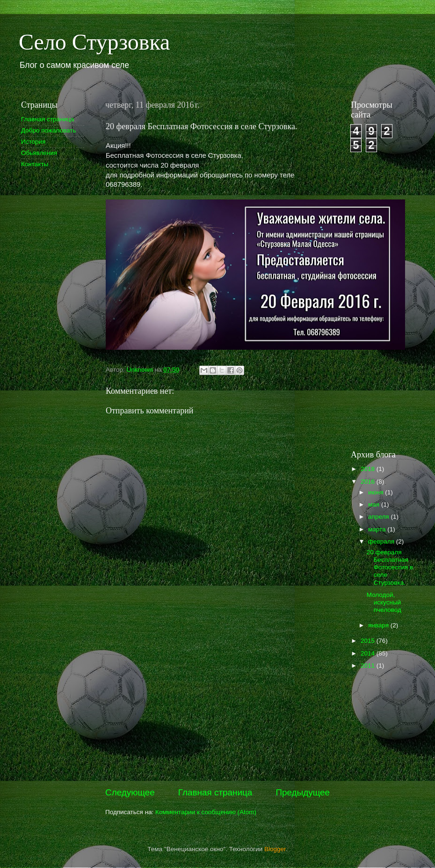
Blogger (275, 849)
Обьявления (39, 153)
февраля (382, 541)
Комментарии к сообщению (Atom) (206, 812)
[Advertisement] (49, 324)
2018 (369, 469)
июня (377, 492)
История (33, 142)
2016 (369, 482)
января (379, 625)
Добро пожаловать (49, 130)
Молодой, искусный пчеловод (384, 602)
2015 (369, 641)
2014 (369, 653)
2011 (369, 666)
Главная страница (215, 792)
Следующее (130, 792)
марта (378, 529)
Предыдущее (303, 792)
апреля (379, 517)
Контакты (35, 164)
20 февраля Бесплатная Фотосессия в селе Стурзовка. (390, 567)
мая (375, 504)
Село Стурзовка (94, 42)
